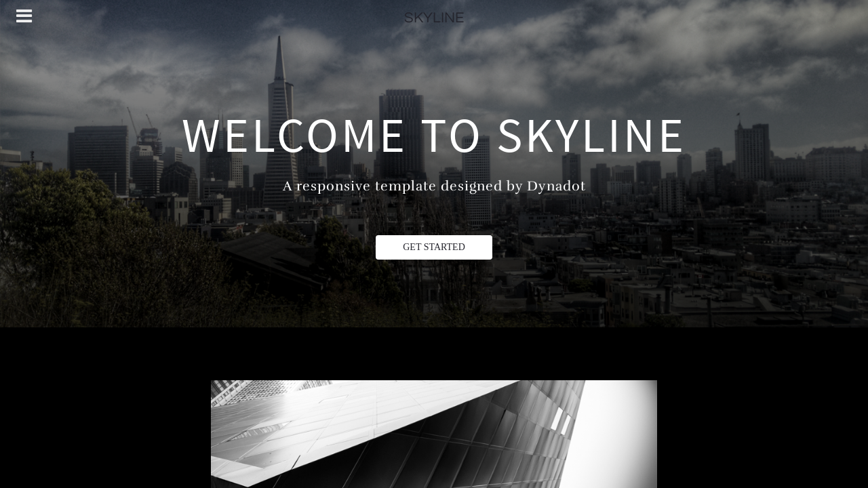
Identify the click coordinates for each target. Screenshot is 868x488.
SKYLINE (434, 18)
